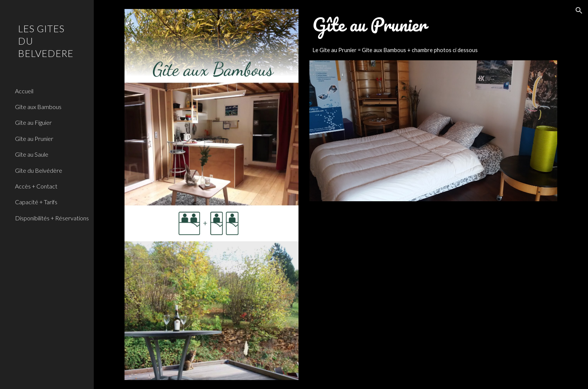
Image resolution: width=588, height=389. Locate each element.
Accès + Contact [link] (36, 186)
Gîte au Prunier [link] (34, 138)
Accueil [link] (24, 91)
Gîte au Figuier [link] (33, 122)
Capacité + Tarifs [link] (36, 202)
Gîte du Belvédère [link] (39, 170)
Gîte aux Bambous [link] (38, 107)
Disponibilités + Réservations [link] (52, 218)
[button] (579, 10)
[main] (433, 25)
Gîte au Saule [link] (32, 154)
